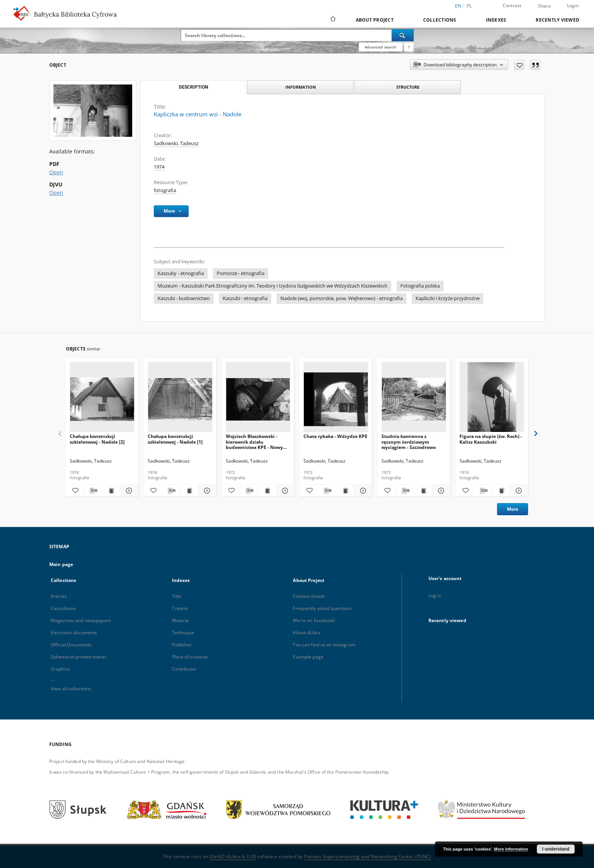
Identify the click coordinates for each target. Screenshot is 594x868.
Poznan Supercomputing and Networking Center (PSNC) (368, 856)
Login (573, 5)
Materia (181, 620)
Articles (59, 596)
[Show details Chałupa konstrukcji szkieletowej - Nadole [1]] (206, 491)
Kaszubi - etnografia (245, 298)
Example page (308, 657)
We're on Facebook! (314, 620)
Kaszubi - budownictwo (184, 298)
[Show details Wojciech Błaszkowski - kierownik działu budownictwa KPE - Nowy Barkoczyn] (284, 491)
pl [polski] (469, 6)
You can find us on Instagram (324, 645)
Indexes (496, 20)
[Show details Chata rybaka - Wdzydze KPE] (362, 491)
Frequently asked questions (322, 608)
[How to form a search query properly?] (409, 47)
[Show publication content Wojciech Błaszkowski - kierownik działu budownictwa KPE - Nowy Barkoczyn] (267, 491)
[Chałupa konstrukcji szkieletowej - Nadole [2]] (102, 399)
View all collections (71, 689)
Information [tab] (301, 87)
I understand (556, 849)
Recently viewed (557, 20)
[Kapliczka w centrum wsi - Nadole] (93, 111)
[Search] (403, 35)
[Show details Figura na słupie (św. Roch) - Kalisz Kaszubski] (518, 491)
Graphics (60, 669)
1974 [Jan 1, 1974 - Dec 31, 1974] (159, 167)
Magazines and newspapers (81, 620)
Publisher (182, 645)
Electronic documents (74, 633)
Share (544, 6)
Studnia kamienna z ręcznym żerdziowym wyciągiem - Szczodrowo (409, 442)
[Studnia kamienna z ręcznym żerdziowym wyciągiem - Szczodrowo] (414, 399)
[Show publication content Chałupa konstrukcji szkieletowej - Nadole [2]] (111, 491)
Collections (440, 20)
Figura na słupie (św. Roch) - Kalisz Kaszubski (491, 439)
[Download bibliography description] (93, 491)
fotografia (165, 190)
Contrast (512, 5)
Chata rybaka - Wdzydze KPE (335, 436)
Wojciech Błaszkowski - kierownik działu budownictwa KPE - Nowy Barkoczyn (254, 442)
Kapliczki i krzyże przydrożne (448, 298)
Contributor (184, 669)
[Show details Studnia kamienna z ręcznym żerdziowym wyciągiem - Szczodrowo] (440, 491)
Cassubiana (63, 608)
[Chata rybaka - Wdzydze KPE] (336, 399)
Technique (183, 633)
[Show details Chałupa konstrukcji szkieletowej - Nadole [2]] (128, 491)
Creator (180, 608)
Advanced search (381, 47)
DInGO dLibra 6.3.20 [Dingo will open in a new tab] (233, 856)
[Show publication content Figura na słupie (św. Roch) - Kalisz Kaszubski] (501, 491)
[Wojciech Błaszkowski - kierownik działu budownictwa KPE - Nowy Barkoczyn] (258, 399)
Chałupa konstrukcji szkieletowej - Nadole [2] (97, 439)
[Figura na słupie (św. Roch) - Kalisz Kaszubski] (492, 399)
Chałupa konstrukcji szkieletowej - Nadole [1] (175, 439)
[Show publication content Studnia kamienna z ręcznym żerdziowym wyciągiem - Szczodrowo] (423, 491)
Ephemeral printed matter (79, 657)
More (513, 509)
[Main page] (332, 20)
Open (56, 172)
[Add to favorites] (519, 65)
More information (511, 849)
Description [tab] (193, 87)
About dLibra (306, 633)
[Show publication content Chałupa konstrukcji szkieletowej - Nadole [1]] (189, 491)
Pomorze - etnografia (241, 273)
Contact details (309, 596)
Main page (61, 564)
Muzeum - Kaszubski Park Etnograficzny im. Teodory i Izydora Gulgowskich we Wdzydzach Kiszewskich (273, 286)
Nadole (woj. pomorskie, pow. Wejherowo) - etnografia (342, 298)
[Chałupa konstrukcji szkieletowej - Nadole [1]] (180, 399)
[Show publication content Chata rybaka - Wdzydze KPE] (345, 491)
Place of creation (190, 657)
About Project (375, 20)
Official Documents (71, 645)
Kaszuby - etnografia (181, 273)
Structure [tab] (408, 87)
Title (177, 596)
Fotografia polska (420, 286)
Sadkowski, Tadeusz (176, 143)
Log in (435, 595)
